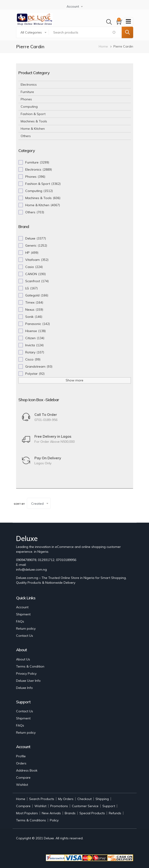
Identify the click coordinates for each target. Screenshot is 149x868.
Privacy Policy (26, 674)
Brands (70, 813)
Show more (74, 380)
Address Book (27, 770)
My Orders (66, 799)
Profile (21, 756)
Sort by (19, 504)
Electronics (29, 85)
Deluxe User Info (28, 681)
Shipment (23, 614)
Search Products (42, 799)
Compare (23, 778)
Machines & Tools (34, 121)
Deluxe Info (24, 688)
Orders (21, 763)
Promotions (59, 806)
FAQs (20, 621)
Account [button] (73, 6)
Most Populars (27, 813)
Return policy (26, 628)
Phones (26, 99)
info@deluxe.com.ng (31, 569)
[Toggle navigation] (129, 22)
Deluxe (49, 838)
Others (26, 136)
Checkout (84, 799)
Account (22, 607)
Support (109, 806)
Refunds (115, 813)
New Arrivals (51, 813)
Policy (54, 820)
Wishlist (22, 785)
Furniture (27, 92)
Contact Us (25, 636)
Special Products (92, 813)
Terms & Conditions (31, 820)
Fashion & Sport (33, 114)
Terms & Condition (30, 666)
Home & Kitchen (33, 129)
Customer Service (85, 806)
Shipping (102, 799)
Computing (29, 107)
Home (103, 46)
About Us (23, 659)
